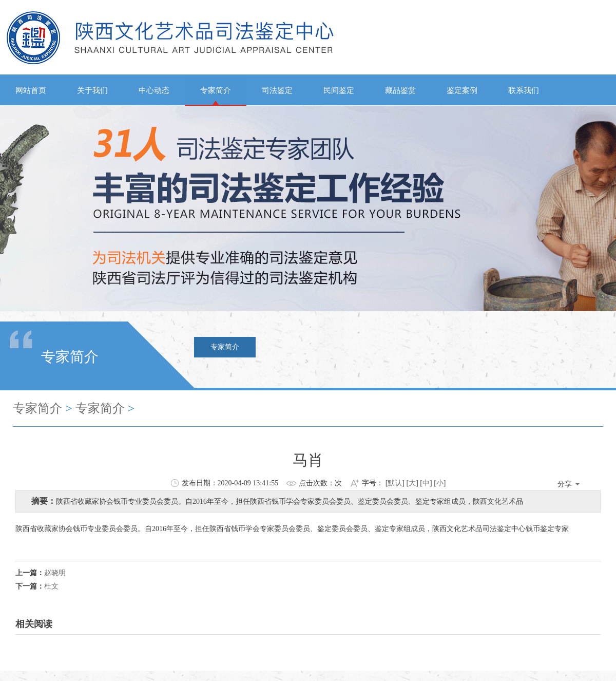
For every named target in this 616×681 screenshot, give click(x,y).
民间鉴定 (339, 90)
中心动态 (154, 90)
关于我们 (92, 90)
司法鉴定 (277, 90)
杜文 (51, 586)
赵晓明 (55, 573)
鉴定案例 (462, 90)
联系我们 (524, 90)
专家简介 (216, 90)
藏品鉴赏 (400, 90)
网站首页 (31, 90)
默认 (395, 483)
